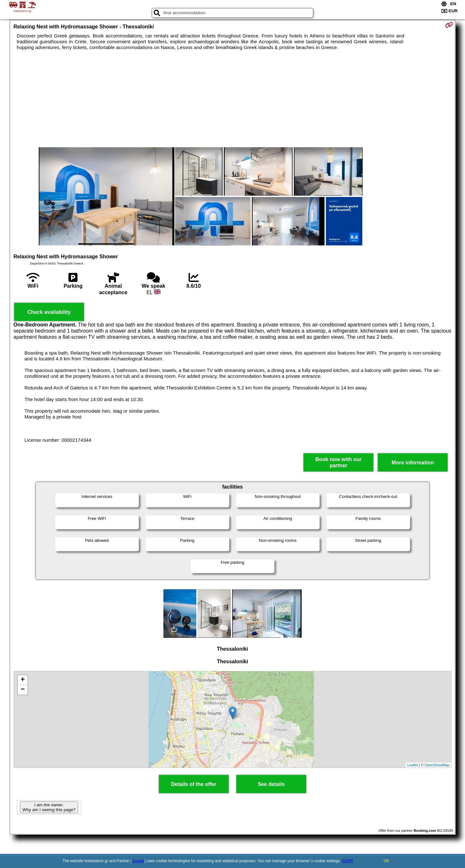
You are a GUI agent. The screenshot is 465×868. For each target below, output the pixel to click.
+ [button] (23, 680)
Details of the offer (194, 784)
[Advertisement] (232, 99)
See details (271, 784)
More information (413, 463)
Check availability (49, 312)
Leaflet (413, 765)
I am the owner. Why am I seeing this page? (49, 807)
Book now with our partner (339, 462)
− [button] (23, 690)
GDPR (348, 861)
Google (138, 861)
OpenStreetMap (437, 765)
